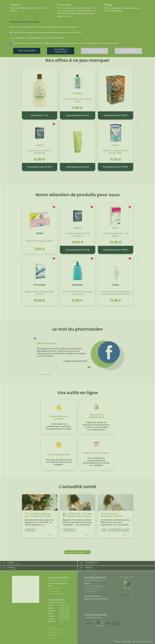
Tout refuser (94, 51)
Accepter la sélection (61, 51)
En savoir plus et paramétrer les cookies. (24, 22)
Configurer (128, 51)
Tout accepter (27, 51)
